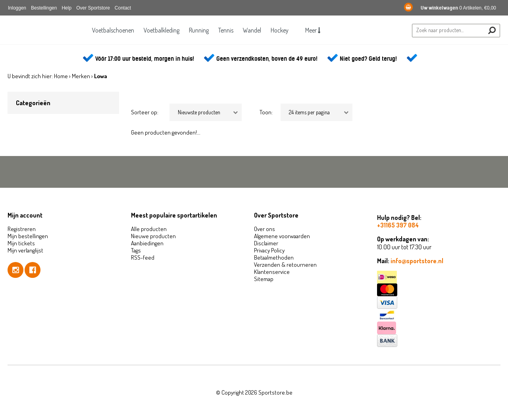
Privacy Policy (269, 250)
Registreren (22, 229)
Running (198, 30)
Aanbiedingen (147, 243)
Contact (123, 8)
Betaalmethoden (274, 257)
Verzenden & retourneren (285, 265)
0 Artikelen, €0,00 (450, 8)
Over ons (265, 229)
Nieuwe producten (153, 236)
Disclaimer (266, 243)
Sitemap (264, 279)
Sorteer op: (145, 112)
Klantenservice (272, 272)
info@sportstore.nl (417, 261)
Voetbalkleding (159, 30)
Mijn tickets (21, 243)
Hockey (282, 30)
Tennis (226, 30)
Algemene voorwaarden (282, 236)
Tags (136, 250)
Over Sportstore (93, 8)
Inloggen (17, 8)
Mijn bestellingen (28, 236)
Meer (317, 30)
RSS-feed (143, 257)
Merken (81, 76)
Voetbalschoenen (110, 30)
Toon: (266, 112)
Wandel (253, 30)
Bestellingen (44, 8)
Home (61, 76)
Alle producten (149, 229)
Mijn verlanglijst (25, 250)
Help (66, 8)
